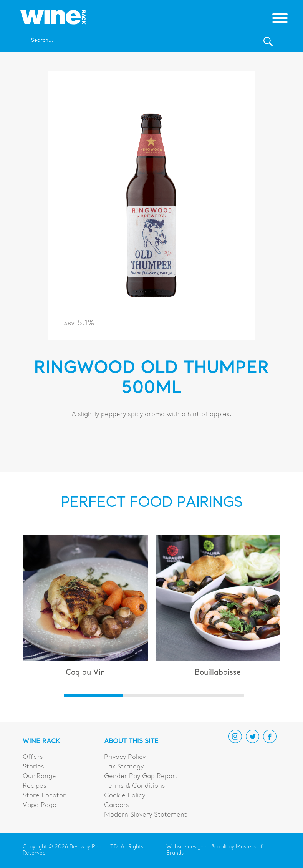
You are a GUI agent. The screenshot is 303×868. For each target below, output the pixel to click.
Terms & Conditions (135, 786)
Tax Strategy (124, 767)
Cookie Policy (125, 796)
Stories (33, 767)
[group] (85, 609)
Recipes (35, 786)
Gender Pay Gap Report (141, 777)
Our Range (39, 777)
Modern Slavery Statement (146, 815)
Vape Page (40, 805)
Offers (33, 757)
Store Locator (44, 796)
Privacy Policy (125, 757)
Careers (117, 805)
